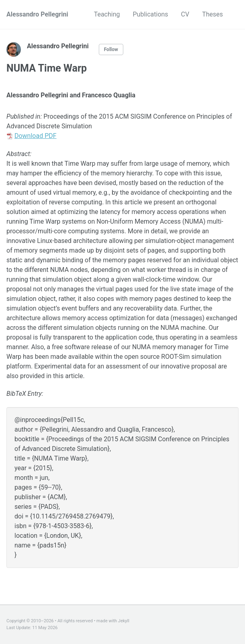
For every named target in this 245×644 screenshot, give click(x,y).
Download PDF (36, 136)
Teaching (107, 14)
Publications (151, 14)
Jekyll (124, 621)
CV (185, 14)
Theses (212, 14)
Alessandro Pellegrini (37, 14)
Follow (111, 49)
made (102, 621)
